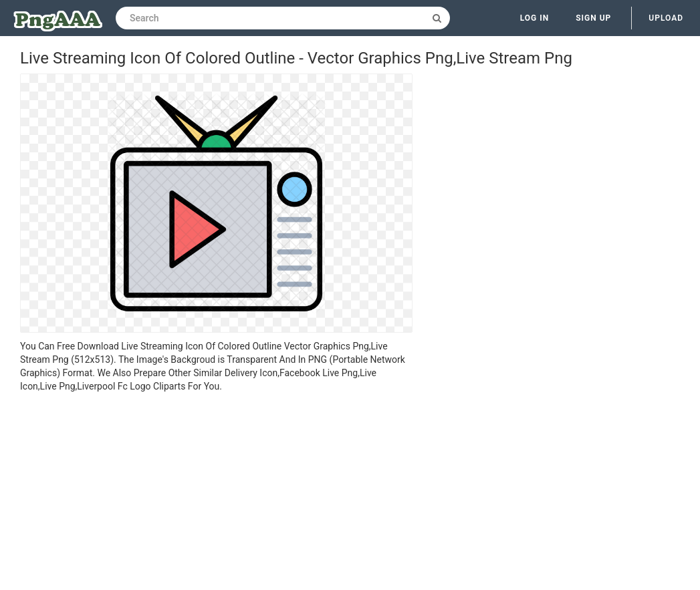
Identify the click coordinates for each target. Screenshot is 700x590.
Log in (535, 18)
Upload (666, 18)
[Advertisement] (216, 493)
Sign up (593, 18)
